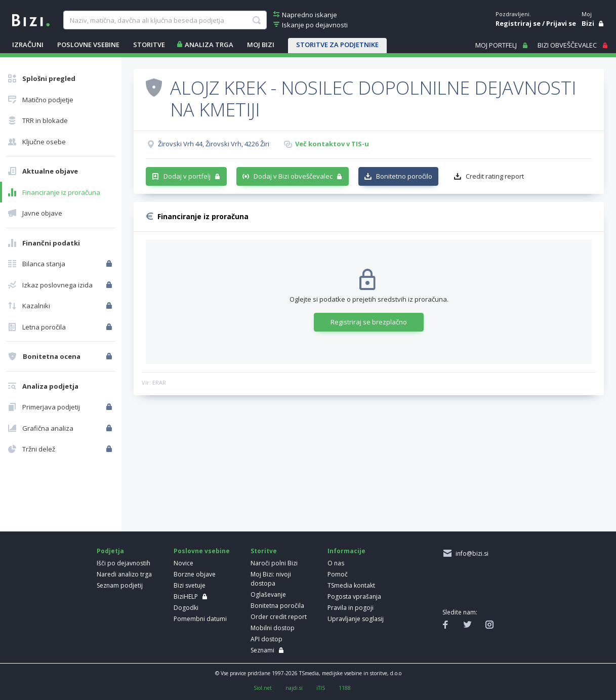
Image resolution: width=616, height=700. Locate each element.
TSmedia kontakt (351, 585)
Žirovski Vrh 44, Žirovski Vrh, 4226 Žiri (214, 144)
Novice (183, 563)
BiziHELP (186, 596)
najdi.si (294, 688)
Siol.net (263, 688)
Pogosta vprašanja (354, 596)
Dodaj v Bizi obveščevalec (293, 176)
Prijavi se (561, 23)
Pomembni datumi (200, 619)
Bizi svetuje (190, 585)
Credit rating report (495, 176)
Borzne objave (195, 574)
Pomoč (338, 574)
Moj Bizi (261, 45)
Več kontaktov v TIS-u (332, 144)
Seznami (262, 650)
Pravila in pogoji (351, 608)
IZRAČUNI (28, 45)
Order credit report (279, 617)
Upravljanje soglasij (356, 619)
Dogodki (186, 608)
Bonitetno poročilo (404, 176)
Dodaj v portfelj (187, 176)
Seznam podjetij (120, 585)
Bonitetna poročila (277, 606)
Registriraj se (518, 23)
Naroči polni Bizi (274, 563)
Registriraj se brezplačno (369, 322)
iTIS (321, 688)
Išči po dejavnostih (124, 563)
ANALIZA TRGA (209, 45)
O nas (336, 563)
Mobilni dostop (273, 628)
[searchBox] (165, 20)
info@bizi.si (470, 553)
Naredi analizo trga (124, 574)
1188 (345, 688)
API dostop (266, 639)
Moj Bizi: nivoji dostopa (271, 579)
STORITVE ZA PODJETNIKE (337, 45)
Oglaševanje (268, 594)
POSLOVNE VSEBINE (88, 45)
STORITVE (149, 45)
